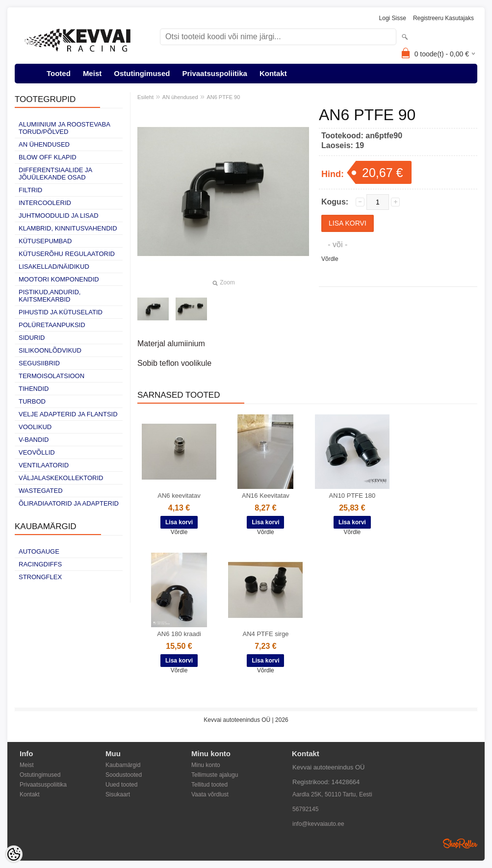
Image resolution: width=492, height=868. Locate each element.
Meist (92, 73)
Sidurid (32, 338)
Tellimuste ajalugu (215, 775)
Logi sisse (393, 18)
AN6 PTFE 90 (223, 97)
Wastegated (41, 491)
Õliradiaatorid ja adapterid (69, 503)
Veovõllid (37, 452)
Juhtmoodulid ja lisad (59, 216)
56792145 (305, 809)
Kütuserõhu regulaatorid (67, 254)
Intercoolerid (45, 203)
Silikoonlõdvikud (50, 350)
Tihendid (34, 389)
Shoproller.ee (460, 843)
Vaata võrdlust (210, 794)
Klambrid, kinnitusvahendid (68, 228)
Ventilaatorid (44, 465)
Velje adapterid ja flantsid (68, 414)
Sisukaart (118, 794)
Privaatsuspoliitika (215, 73)
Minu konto (206, 765)
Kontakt (273, 73)
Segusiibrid (39, 363)
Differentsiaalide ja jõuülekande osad (55, 174)
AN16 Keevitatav (266, 496)
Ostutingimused (142, 73)
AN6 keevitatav (179, 496)
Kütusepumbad (45, 241)
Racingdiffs (40, 564)
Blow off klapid (48, 157)
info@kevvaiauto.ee (318, 824)
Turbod (32, 401)
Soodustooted (124, 775)
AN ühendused (44, 144)
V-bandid (34, 440)
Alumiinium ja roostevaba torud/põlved (64, 128)
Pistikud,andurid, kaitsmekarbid (50, 296)
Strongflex (40, 577)
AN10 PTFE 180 (352, 496)
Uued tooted (121, 785)
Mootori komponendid (59, 279)
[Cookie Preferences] (14, 854)
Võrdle (330, 259)
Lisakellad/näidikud (54, 267)
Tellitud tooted (209, 785)
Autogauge (39, 551)
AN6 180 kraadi (179, 634)
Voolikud (35, 427)
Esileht (145, 97)
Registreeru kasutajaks (443, 18)
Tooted (59, 73)
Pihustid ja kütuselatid (61, 312)
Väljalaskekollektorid (61, 478)
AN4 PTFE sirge (265, 634)
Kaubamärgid (123, 765)
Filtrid (30, 190)
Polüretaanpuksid (52, 325)
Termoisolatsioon (52, 376)
